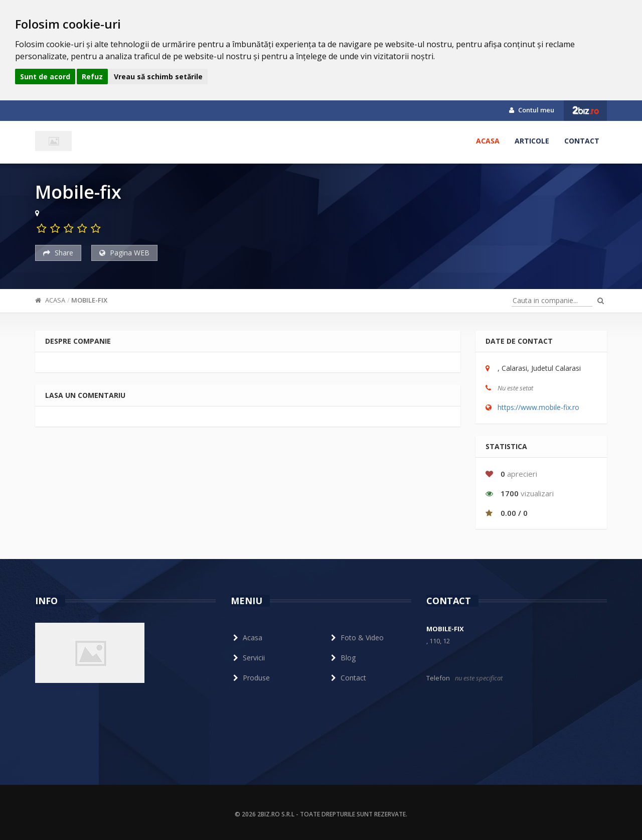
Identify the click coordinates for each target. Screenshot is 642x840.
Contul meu (532, 110)
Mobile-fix (89, 300)
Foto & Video (356, 638)
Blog (342, 658)
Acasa (488, 141)
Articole (532, 141)
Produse (250, 678)
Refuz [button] (92, 77)
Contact (582, 141)
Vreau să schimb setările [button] (158, 77)
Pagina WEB (124, 253)
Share (58, 253)
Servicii (248, 658)
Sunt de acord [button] (45, 77)
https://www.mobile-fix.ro (538, 407)
